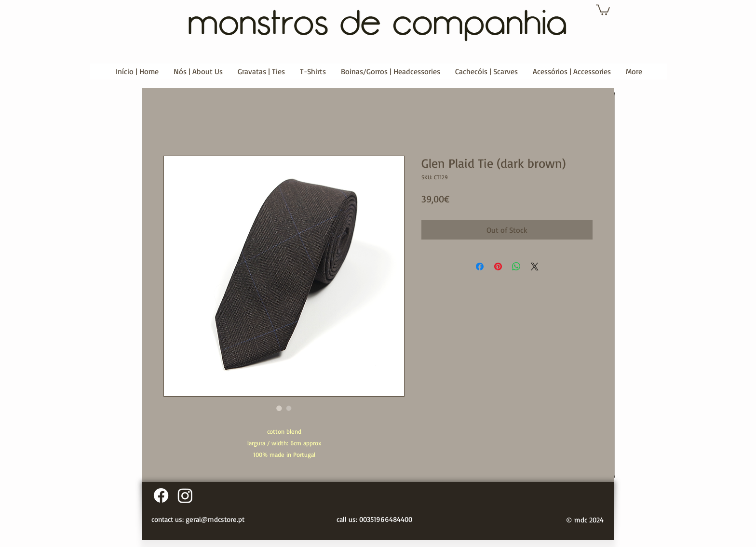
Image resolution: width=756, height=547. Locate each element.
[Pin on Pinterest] (498, 267)
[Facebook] (161, 495)
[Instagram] (185, 495)
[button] (603, 9)
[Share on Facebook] (480, 267)
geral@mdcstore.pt (215, 519)
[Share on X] (535, 267)
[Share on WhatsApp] (516, 267)
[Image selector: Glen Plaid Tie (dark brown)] (279, 408)
